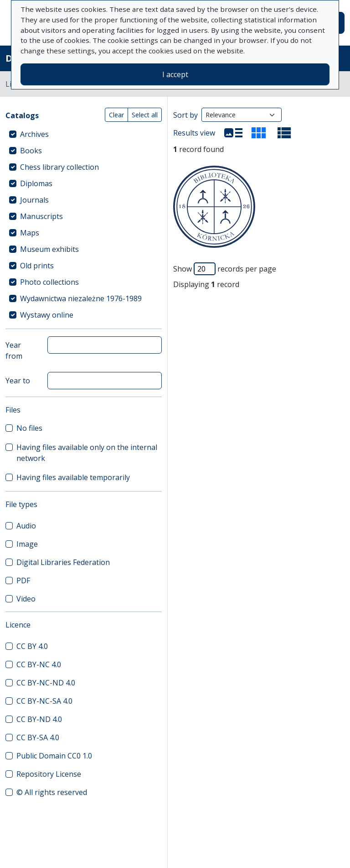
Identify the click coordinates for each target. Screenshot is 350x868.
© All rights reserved (52, 792)
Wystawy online (47, 315)
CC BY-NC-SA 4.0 (44, 701)
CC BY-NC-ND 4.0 (46, 683)
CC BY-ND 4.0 (39, 719)
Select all (145, 115)
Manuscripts (41, 216)
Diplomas (36, 183)
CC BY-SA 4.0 (38, 737)
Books (31, 151)
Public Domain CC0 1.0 (54, 756)
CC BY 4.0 (32, 646)
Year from (14, 350)
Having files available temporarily (73, 477)
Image (27, 544)
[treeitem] (84, 134)
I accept (175, 74)
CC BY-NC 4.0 (39, 664)
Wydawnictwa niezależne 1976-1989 (81, 298)
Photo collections (49, 282)
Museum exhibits (49, 249)
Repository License (49, 774)
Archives (34, 134)
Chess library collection (59, 167)
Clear (116, 115)
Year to (18, 381)
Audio (26, 526)
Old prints (37, 266)
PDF (23, 580)
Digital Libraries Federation (63, 562)
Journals (34, 200)
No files (29, 428)
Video (26, 599)
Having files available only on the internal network (87, 453)
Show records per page (225, 269)
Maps (30, 233)
